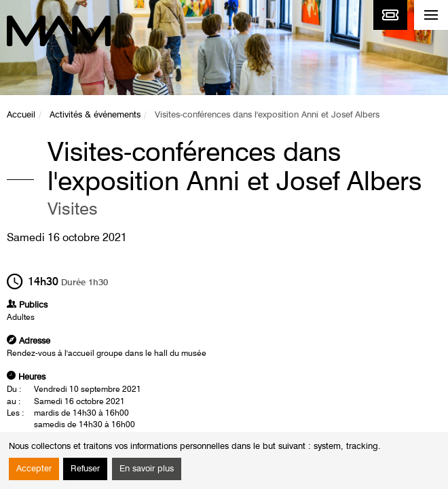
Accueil (21, 115)
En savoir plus (147, 469)
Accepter (34, 469)
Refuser (85, 469)
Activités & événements (95, 115)
